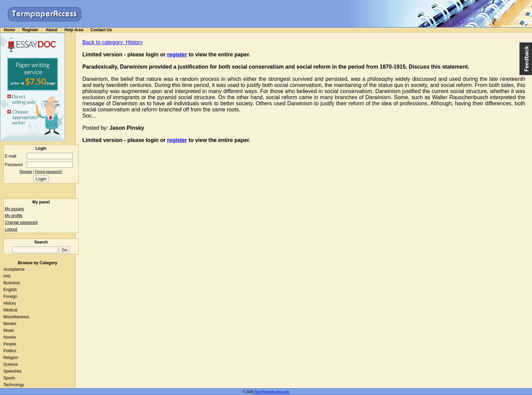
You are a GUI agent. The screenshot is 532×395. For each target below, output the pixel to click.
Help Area (74, 30)
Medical (10, 310)
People (10, 344)
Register (30, 30)
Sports (9, 378)
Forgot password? (49, 172)
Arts (7, 276)
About (51, 30)
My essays (14, 209)
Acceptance (14, 269)
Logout (11, 229)
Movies (10, 324)
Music (9, 330)
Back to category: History (113, 42)
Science (11, 364)
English (10, 290)
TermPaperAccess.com (272, 392)
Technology (14, 385)
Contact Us (101, 30)
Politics (10, 351)
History (10, 303)
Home (9, 30)
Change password (21, 222)
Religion (11, 358)
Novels (10, 337)
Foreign (10, 297)
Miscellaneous (16, 317)
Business (12, 283)
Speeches (12, 371)
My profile (14, 216)
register (177, 55)
